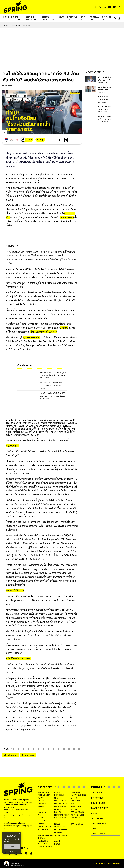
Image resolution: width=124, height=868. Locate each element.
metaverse (43, 801)
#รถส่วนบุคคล (11, 755)
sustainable (44, 829)
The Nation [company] (97, 793)
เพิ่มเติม (6, 842)
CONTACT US (77, 824)
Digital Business (45, 835)
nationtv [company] (96, 813)
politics (58, 812)
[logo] (15, 7)
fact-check (60, 801)
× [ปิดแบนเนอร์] (20, 834)
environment (44, 826)
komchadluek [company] (98, 803)
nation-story (61, 818)
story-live (76, 818)
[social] (96, 7)
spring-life (60, 827)
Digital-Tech (43, 792)
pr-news (58, 809)
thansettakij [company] (98, 834)
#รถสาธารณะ (28, 755)
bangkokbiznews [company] (100, 808)
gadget (41, 806)
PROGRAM (76, 792)
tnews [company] (94, 829)
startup (42, 804)
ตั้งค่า (12, 851)
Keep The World (42, 814)
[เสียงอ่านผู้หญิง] (27, 140)
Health (57, 841)
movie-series (61, 830)
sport (57, 798)
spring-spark (77, 812)
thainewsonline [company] (99, 823)
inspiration (60, 832)
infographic (60, 806)
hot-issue (59, 795)
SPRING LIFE (16, 25)
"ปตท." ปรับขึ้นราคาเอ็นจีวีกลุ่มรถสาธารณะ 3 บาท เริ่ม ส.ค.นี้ (36, 256)
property (42, 844)
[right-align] (115, 18)
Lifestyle (58, 824)
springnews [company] (97, 818)
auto (40, 798)
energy (41, 824)
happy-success (78, 795)
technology (44, 795)
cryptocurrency (46, 847)
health (58, 844)
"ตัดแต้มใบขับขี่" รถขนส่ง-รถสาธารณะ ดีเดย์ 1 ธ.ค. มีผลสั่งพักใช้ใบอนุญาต (42, 252)
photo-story (61, 804)
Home (6, 25)
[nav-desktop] (6, 17)
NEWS (57, 792)
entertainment (62, 815)
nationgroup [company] (98, 798)
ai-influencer (78, 815)
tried (74, 804)
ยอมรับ (12, 847)
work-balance (62, 835)
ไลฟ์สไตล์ (27, 25)
